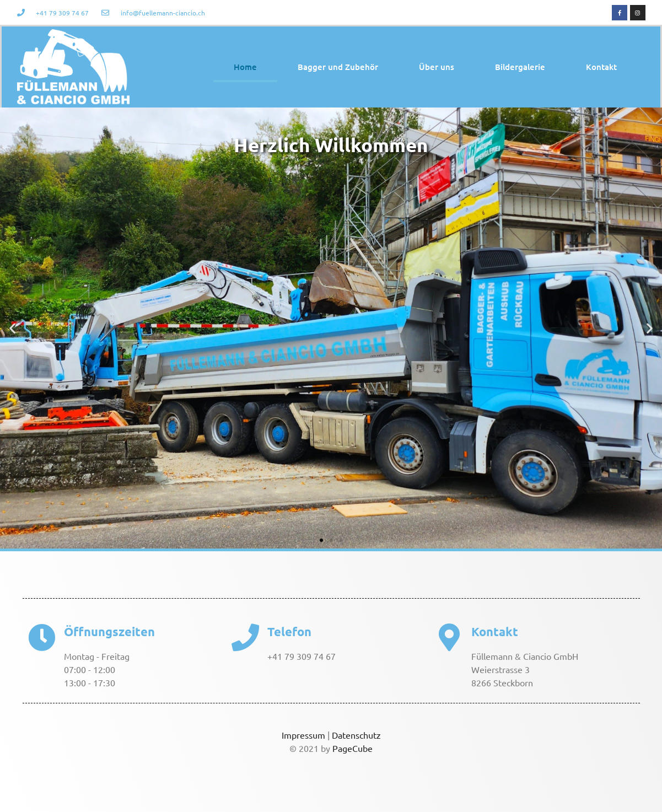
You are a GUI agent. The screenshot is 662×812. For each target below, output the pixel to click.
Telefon (289, 631)
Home (245, 67)
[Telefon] (245, 637)
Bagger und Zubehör (338, 67)
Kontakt (601, 67)
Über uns (437, 67)
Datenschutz (356, 735)
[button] (12, 328)
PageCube (352, 748)
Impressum (303, 735)
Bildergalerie (520, 67)
